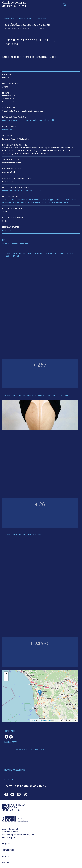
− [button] (6, 678)
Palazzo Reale (8, 130)
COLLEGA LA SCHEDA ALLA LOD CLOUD (25, 750)
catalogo (9, 19)
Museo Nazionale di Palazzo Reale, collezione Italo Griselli (28, 120)
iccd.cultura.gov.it (10, 829)
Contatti (6, 856)
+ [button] (6, 674)
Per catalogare (9, 838)
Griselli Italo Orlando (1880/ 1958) (30, 40)
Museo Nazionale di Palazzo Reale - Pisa (20, 191)
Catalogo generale (14, 4)
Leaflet (33, 721)
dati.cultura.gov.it (10, 832)
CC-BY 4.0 (7, 230)
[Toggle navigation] (65, 4)
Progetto (6, 843)
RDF (4, 240)
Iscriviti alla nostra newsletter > (25, 786)
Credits (6, 863)
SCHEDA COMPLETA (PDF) (13, 244)
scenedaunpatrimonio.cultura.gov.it (18, 835)
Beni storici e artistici (33, 19)
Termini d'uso (8, 850)
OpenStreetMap (45, 721)
